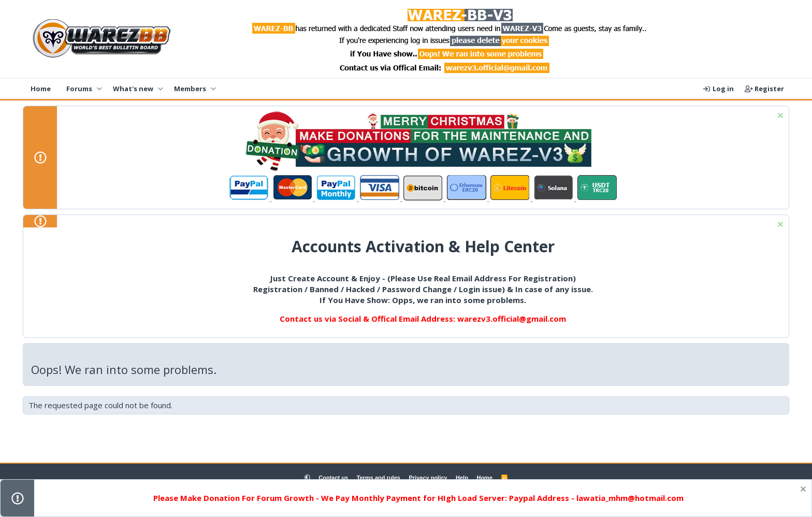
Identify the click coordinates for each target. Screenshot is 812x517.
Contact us (333, 478)
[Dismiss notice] (779, 117)
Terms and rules (379, 478)
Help (462, 478)
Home (41, 89)
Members (190, 89)
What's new (133, 89)
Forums (79, 89)
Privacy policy (428, 478)
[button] (99, 89)
